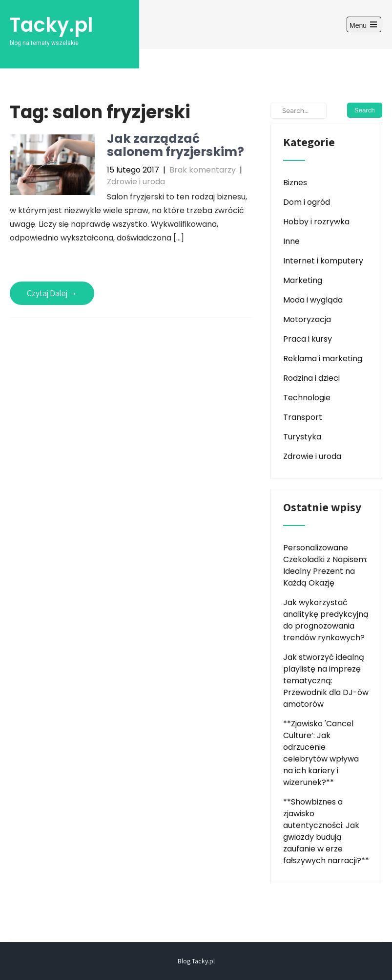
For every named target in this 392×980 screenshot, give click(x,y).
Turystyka (302, 437)
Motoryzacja (307, 319)
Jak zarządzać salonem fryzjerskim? (175, 145)
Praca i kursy (308, 339)
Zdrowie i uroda (136, 182)
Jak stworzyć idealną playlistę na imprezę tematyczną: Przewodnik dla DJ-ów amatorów (326, 681)
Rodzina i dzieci (311, 378)
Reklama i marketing (323, 359)
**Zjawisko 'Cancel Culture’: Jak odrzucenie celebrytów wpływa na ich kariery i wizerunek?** (321, 753)
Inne (291, 241)
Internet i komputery (323, 261)
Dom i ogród (307, 202)
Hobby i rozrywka (316, 222)
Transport (303, 417)
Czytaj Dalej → (52, 293)
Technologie (307, 398)
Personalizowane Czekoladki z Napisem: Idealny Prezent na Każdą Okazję (325, 565)
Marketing (303, 280)
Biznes (295, 183)
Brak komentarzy (203, 170)
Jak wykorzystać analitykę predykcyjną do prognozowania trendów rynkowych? (326, 620)
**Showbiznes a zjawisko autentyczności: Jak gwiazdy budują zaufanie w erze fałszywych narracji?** (326, 831)
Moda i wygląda (313, 300)
